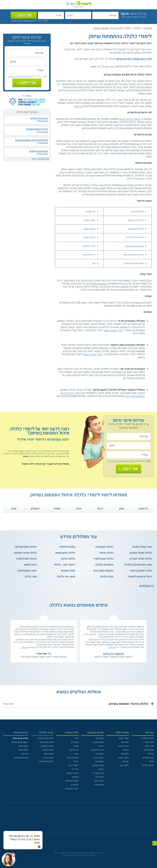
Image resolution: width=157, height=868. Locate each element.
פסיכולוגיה (99, 785)
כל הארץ (143, 509)
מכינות (126, 750)
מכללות (151, 754)
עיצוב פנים (99, 781)
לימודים (148, 28)
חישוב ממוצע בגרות (20, 742)
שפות (76, 746)
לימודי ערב (124, 765)
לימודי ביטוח (73, 765)
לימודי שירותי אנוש (93, 354)
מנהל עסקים (98, 742)
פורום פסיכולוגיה (46, 761)
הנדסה (101, 769)
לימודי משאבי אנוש (114, 330)
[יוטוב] (82, 820)
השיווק (94, 141)
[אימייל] (51, 15)
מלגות (151, 761)
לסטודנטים (24, 750)
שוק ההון (75, 742)
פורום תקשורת (47, 746)
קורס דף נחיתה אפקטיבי (37, 129)
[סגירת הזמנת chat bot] (39, 847)
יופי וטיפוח (74, 750)
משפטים (100, 738)
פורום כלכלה (48, 750)
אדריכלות (100, 777)
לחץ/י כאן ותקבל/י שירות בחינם (134, 59)
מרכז (79, 509)
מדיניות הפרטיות (21, 758)
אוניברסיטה (149, 750)
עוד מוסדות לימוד (40, 159)
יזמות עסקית (133, 229)
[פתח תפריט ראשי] (153, 4)
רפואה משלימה (72, 781)
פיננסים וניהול (73, 758)
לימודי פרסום (73, 773)
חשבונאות (99, 761)
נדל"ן (77, 738)
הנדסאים (125, 754)
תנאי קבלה (149, 742)
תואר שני (125, 742)
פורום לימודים (148, 765)
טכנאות (75, 777)
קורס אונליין (42, 121)
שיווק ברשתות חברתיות (135, 246)
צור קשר (25, 754)
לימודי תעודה (123, 758)
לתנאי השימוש (29, 21)
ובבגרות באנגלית (98, 284)
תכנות (76, 761)
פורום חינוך (49, 754)
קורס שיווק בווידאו (39, 118)
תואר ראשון (124, 738)
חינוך (76, 754)
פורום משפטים (47, 742)
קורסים (126, 761)
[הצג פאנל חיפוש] (4, 4)
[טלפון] (78, 15)
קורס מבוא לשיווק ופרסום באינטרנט (31, 140)
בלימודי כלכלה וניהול (130, 119)
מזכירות (75, 769)
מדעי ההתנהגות (97, 750)
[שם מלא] (105, 15)
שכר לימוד (149, 746)
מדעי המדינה (98, 773)
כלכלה (138, 28)
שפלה (57, 509)
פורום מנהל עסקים (45, 738)
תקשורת (100, 754)
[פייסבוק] (76, 820)
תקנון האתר (23, 746)
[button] (78, 704)
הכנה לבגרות (123, 746)
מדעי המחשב (98, 765)
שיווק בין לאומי (89, 229)
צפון (122, 509)
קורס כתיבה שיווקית (39, 151)
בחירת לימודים (148, 738)
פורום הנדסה (48, 758)
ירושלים (35, 509)
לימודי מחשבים (72, 789)
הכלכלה (78, 106)
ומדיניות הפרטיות (17, 21)
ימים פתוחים (148, 758)
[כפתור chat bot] (9, 860)
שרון (14, 509)
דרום (100, 509)
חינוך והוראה (98, 758)
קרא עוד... (112, 647)
